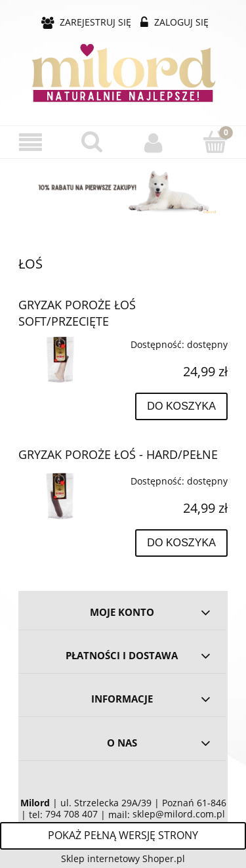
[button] (31, 143)
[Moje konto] (154, 142)
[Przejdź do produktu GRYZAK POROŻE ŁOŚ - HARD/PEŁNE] (60, 494)
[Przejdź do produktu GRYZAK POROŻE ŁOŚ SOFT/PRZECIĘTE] (60, 358)
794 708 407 (72, 814)
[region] (123, 188)
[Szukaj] (92, 142)
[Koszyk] (215, 142)
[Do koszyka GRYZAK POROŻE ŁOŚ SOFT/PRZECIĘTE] (181, 406)
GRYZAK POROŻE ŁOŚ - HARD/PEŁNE (118, 454)
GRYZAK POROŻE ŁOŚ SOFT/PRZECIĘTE (77, 313)
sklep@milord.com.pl (179, 814)
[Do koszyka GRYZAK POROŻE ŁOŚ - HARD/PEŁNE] (181, 543)
